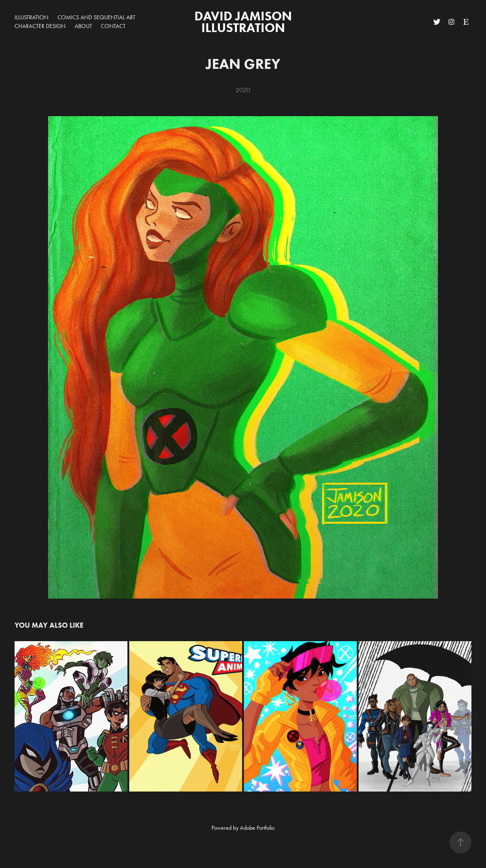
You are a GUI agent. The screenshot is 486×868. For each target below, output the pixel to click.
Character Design (40, 26)
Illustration (31, 17)
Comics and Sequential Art (96, 17)
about (83, 26)
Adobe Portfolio (257, 828)
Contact (113, 26)
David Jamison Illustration (245, 22)
